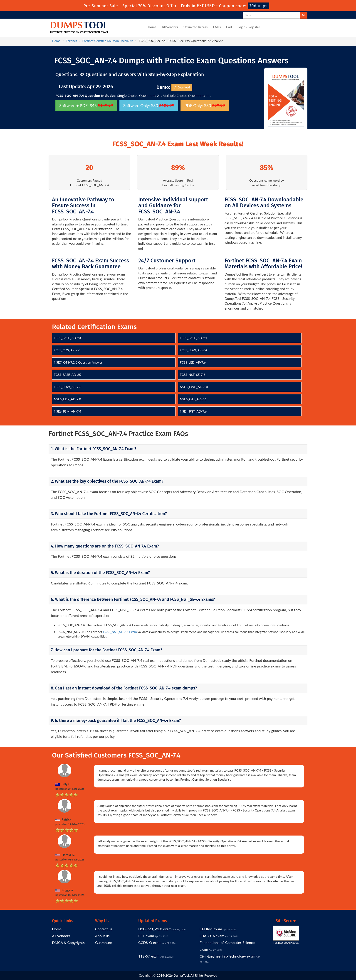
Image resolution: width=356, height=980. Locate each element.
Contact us (104, 929)
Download (182, 88)
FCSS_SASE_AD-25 (67, 375)
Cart (229, 27)
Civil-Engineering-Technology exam (227, 956)
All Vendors (170, 27)
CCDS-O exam (150, 942)
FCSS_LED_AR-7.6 (193, 362)
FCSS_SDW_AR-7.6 (68, 387)
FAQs (217, 27)
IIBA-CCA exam (212, 936)
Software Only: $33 (149, 105)
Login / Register (249, 27)
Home (152, 27)
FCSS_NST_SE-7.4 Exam (120, 632)
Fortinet (71, 41)
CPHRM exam (211, 929)
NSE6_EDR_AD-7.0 (67, 399)
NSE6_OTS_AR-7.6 (193, 399)
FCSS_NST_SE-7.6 (193, 375)
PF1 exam (146, 936)
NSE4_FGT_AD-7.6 (193, 411)
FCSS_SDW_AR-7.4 (194, 350)
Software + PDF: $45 (86, 105)
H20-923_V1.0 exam (155, 929)
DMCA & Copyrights (68, 942)
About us (102, 936)
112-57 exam (149, 956)
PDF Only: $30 (205, 105)
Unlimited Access (195, 27)
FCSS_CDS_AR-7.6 (67, 350)
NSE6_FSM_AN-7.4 (68, 411)
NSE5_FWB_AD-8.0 (194, 387)
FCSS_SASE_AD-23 (67, 338)
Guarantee (103, 942)
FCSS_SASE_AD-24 (193, 338)
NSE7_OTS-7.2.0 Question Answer (78, 362)
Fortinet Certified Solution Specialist (108, 41)
